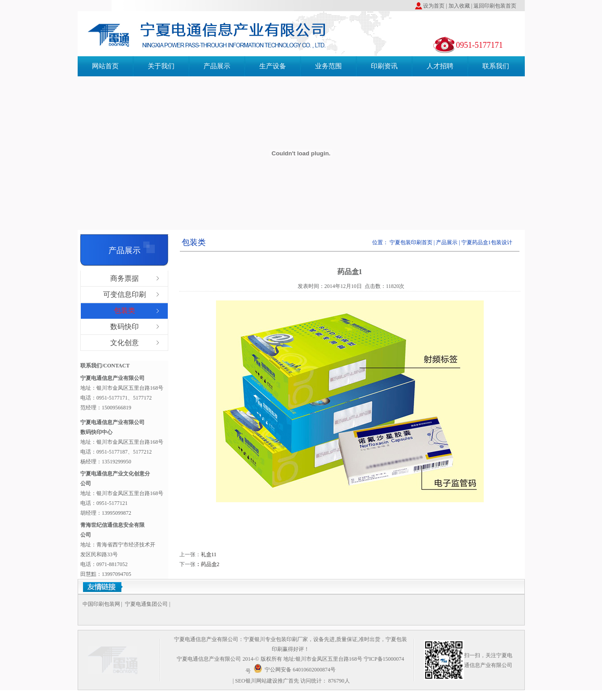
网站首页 (105, 66)
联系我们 (496, 66)
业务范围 (328, 66)
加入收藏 (459, 6)
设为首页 (434, 6)
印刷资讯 (384, 66)
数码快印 (125, 327)
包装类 (125, 310)
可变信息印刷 (125, 294)
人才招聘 (440, 66)
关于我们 (161, 66)
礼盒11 (209, 554)
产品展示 (217, 66)
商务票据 (125, 278)
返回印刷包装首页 (495, 6)
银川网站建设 (262, 681)
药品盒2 (210, 564)
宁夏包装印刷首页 (412, 242)
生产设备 (273, 66)
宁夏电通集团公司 (146, 604)
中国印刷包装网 (101, 604)
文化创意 (125, 343)
